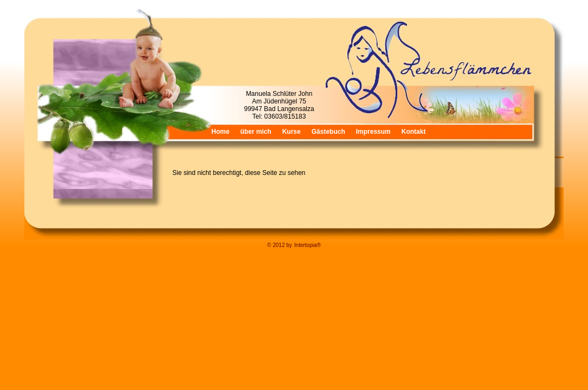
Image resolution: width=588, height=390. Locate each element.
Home (220, 132)
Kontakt (414, 132)
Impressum (373, 132)
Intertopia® (308, 245)
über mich (256, 132)
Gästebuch (328, 132)
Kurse (292, 132)
